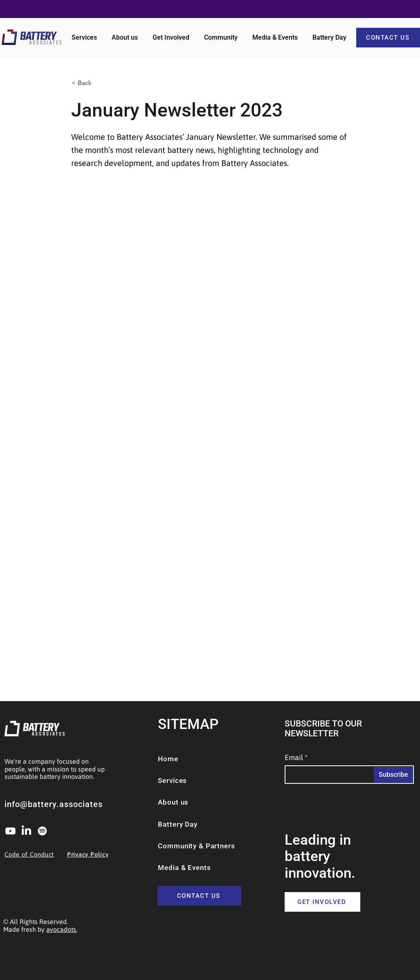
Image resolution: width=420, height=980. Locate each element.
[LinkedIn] (26, 831)
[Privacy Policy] (97, 854)
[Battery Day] (209, 824)
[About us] (179, 802)
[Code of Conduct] (35, 854)
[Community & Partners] (209, 846)
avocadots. (62, 929)
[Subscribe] (393, 775)
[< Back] (99, 83)
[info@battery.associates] (65, 804)
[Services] (181, 780)
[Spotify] (42, 831)
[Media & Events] (196, 868)
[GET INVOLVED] (322, 902)
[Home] (183, 759)
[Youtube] (10, 831)
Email (294, 758)
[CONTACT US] (199, 896)
